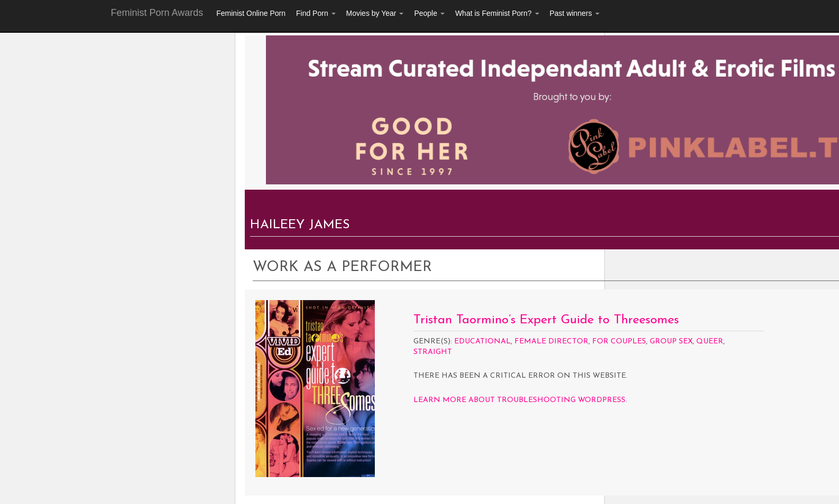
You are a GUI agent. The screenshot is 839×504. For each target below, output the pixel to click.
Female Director (551, 342)
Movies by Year (375, 13)
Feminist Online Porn (251, 13)
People (429, 13)
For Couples (619, 342)
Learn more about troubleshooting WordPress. (520, 400)
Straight (433, 352)
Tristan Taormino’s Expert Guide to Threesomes (546, 320)
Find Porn (316, 13)
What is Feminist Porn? (497, 13)
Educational (482, 342)
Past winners (575, 13)
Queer (710, 342)
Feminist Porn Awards (157, 13)
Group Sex (671, 342)
